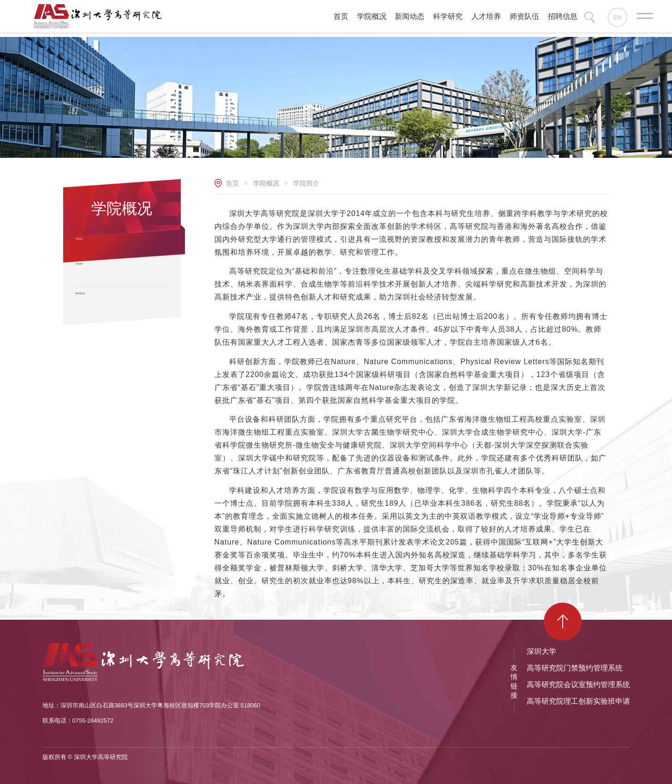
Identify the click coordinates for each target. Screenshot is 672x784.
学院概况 (266, 183)
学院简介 (306, 183)
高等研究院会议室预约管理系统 (578, 685)
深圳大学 (541, 651)
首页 (232, 183)
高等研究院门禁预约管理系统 (575, 668)
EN (618, 18)
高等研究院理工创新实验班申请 (578, 701)
